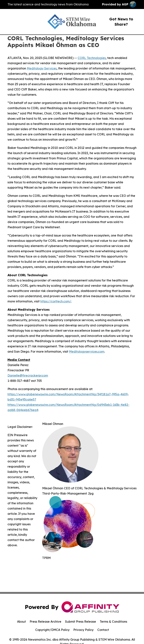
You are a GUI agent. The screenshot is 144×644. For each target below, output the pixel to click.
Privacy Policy (83, 630)
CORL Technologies (92, 58)
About (21, 622)
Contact (103, 630)
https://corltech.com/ (56, 301)
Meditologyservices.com (87, 351)
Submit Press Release (81, 622)
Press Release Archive (45, 622)
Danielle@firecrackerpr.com (28, 375)
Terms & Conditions (113, 622)
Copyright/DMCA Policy (52, 630)
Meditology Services (42, 68)
